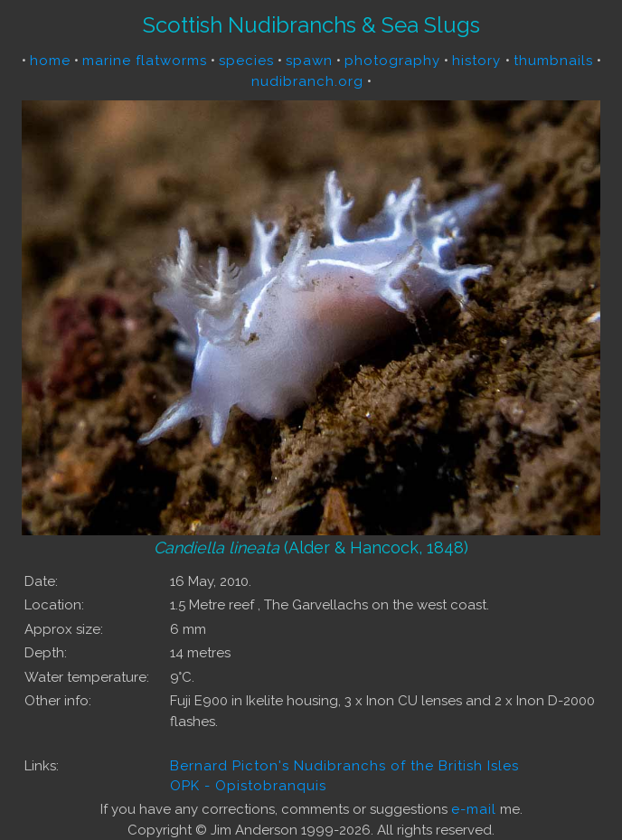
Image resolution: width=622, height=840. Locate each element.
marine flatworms (145, 61)
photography (392, 61)
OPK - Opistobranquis (248, 786)
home (50, 61)
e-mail (474, 809)
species (246, 61)
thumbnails (553, 61)
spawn (309, 61)
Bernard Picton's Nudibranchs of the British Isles (344, 766)
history (479, 61)
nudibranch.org (307, 81)
